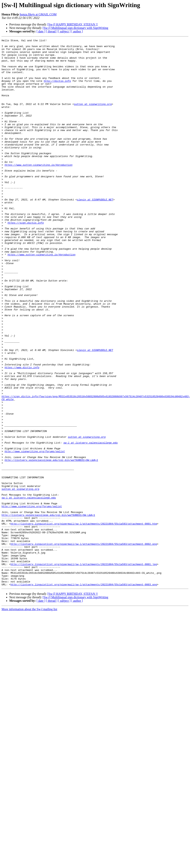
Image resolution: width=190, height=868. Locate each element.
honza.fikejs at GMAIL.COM (38, 14)
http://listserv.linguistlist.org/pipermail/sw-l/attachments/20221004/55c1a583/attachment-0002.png (84, 645)
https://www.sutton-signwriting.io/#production (39, 190)
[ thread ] (52, 31)
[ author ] (77, 31)
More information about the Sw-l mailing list (29, 719)
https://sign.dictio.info (26, 260)
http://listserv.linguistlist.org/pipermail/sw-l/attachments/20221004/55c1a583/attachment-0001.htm (84, 621)
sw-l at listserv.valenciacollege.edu (91, 524)
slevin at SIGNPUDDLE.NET (95, 232)
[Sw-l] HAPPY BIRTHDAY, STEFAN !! (73, 24)
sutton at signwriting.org (93, 117)
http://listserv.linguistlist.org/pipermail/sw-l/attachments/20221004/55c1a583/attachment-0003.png (84, 694)
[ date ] (41, 31)
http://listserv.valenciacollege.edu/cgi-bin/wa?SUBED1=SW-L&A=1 (51, 544)
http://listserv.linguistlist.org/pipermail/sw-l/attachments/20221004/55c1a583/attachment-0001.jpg (84, 669)
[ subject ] (64, 31)
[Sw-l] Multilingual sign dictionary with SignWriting (75, 28)
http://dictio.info (57, 90)
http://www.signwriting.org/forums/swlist (35, 534)
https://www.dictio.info (22, 433)
